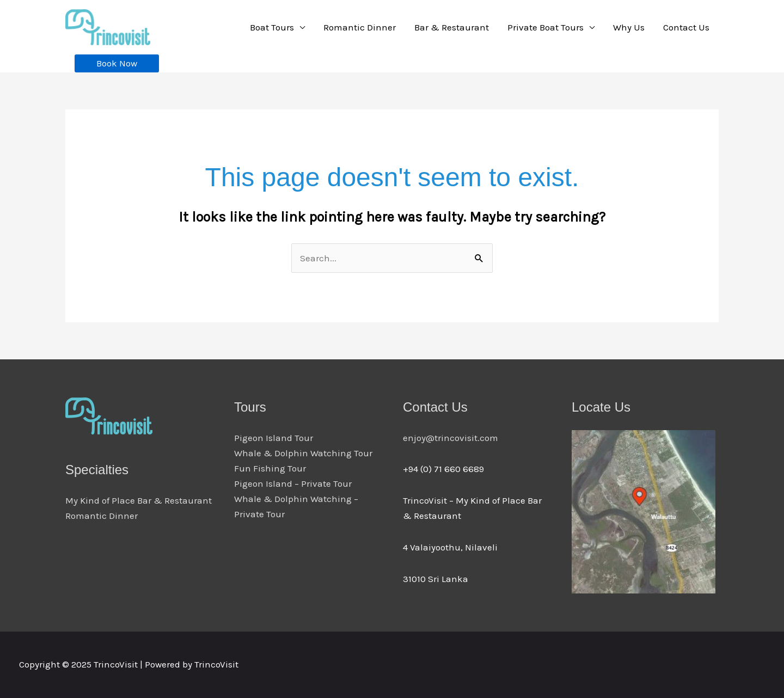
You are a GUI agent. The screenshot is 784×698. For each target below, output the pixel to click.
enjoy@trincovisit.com (451, 438)
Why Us (629, 27)
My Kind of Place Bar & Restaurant (139, 500)
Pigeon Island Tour (274, 438)
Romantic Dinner (360, 27)
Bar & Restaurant (452, 27)
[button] (117, 63)
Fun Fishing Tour (270, 468)
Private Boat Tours (546, 27)
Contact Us (686, 27)
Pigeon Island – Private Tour (293, 483)
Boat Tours (272, 27)
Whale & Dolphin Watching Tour (303, 453)
